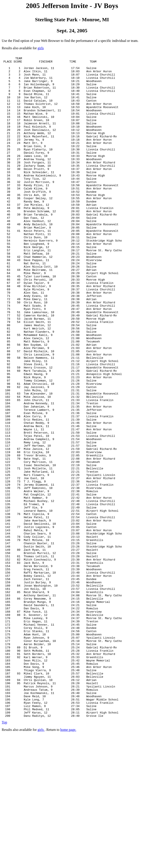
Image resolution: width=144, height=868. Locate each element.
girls (41, 48)
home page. (68, 862)
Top (4, 855)
